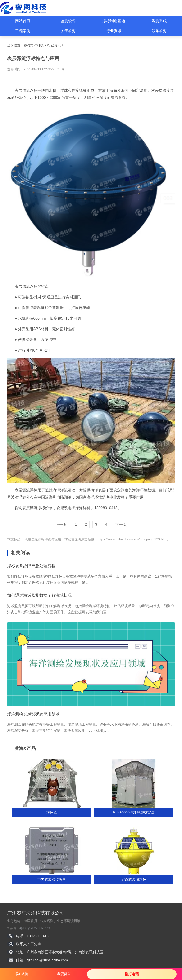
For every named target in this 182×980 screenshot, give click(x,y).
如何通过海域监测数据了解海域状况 (39, 595)
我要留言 (64, 974)
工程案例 (23, 31)
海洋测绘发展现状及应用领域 (33, 714)
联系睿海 (159, 31)
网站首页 (23, 21)
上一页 (61, 525)
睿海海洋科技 (34, 45)
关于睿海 (68, 31)
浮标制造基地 (114, 21)
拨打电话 (132, 974)
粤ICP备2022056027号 (35, 928)
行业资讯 (114, 31)
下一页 (121, 525)
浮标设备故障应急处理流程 (31, 566)
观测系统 (159, 21)
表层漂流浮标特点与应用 (42, 539)
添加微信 (21, 974)
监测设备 (68, 21)
